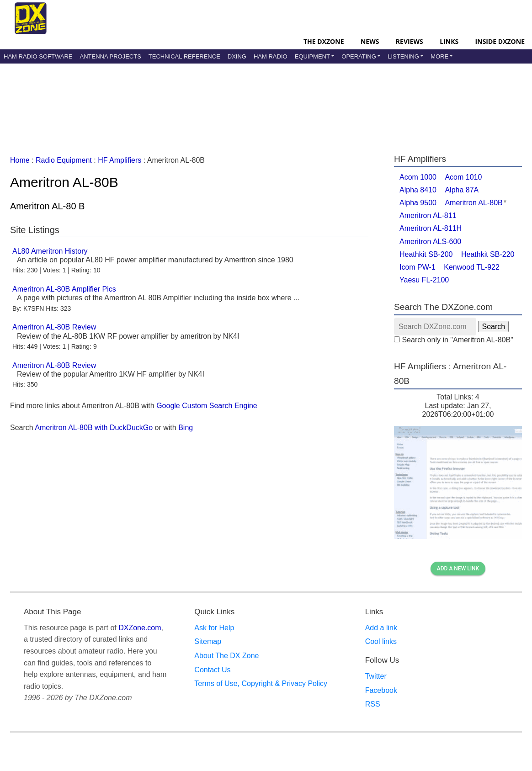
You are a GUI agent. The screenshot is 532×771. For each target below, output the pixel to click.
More (439, 56)
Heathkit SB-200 (426, 254)
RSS (373, 704)
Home (20, 160)
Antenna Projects (110, 56)
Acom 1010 (463, 177)
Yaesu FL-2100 (424, 280)
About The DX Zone (226, 656)
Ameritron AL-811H (431, 228)
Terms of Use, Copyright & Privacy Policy (261, 683)
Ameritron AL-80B (473, 203)
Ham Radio (271, 56)
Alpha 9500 (418, 203)
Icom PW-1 (418, 267)
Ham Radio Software (38, 56)
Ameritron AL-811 (428, 215)
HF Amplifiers (120, 160)
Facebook (381, 690)
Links (449, 41)
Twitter (376, 676)
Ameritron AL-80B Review (54, 327)
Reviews (410, 41)
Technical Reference (184, 56)
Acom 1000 (418, 177)
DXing (237, 56)
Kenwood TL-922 (472, 267)
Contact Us (212, 670)
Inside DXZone (500, 41)
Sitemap (208, 641)
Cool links (381, 641)
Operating (359, 56)
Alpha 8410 (418, 190)
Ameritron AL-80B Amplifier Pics (64, 289)
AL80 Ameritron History (50, 251)
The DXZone (324, 41)
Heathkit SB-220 (488, 254)
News (370, 41)
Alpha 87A (462, 190)
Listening (403, 56)
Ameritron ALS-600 (430, 242)
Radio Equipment (64, 160)
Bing (186, 428)
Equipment (312, 56)
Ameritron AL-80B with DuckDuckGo (94, 428)
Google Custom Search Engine (207, 406)
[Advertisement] (266, 98)
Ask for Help (214, 628)
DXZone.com (140, 628)
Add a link (381, 628)
